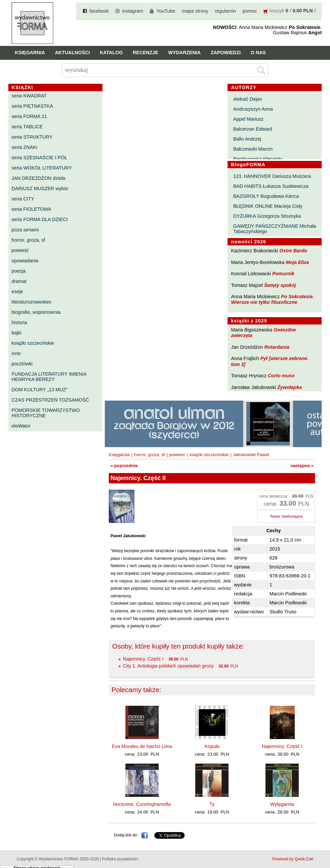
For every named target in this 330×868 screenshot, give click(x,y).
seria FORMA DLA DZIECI (40, 219)
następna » (302, 466)
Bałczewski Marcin (253, 149)
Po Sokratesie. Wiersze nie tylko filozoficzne (272, 299)
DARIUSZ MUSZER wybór (40, 188)
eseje (17, 292)
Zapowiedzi (226, 53)
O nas (258, 53)
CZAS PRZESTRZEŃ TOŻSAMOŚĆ (50, 400)
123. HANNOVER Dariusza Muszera (272, 176)
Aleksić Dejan (248, 99)
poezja (19, 271)
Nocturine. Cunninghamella (142, 804)
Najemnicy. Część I (143, 659)
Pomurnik (283, 274)
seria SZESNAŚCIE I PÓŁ (39, 158)
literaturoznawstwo (31, 302)
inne (16, 353)
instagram (133, 11)
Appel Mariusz (248, 119)
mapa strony (195, 11)
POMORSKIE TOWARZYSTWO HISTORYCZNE (46, 413)
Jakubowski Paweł (251, 455)
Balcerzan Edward (253, 129)
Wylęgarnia (282, 804)
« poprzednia (124, 466)
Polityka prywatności (120, 859)
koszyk (277, 11)
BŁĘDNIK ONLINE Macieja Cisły (268, 206)
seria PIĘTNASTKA (32, 106)
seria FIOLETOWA (31, 209)
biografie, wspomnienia (36, 312)
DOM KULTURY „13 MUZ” (40, 390)
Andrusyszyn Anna (253, 109)
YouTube (166, 11)
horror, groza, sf (28, 240)
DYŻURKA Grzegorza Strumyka (267, 216)
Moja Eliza (297, 262)
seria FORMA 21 (29, 116)
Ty (212, 804)
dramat (19, 281)
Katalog (111, 53)
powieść (20, 250)
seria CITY (23, 199)
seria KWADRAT (29, 96)
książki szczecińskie (33, 343)
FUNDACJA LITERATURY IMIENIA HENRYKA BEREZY (49, 377)
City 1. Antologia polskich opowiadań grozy (168, 666)
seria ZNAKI (25, 147)
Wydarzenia (185, 53)
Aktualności (72, 53)
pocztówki (22, 364)
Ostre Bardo (293, 251)
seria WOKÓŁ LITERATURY (42, 168)
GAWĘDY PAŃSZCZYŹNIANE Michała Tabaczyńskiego (275, 229)
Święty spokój (280, 285)
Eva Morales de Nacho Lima (142, 746)
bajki (17, 333)
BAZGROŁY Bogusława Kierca (266, 196)
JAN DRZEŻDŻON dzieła (39, 178)
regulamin (225, 11)
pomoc (250, 11)
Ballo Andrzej (247, 139)
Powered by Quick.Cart (293, 859)
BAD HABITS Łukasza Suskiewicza (271, 186)
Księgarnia (30, 53)
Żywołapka (290, 387)
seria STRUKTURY (32, 137)
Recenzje (146, 53)
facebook (99, 11)
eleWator (21, 426)
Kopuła (212, 746)
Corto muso (281, 376)
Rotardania (277, 347)
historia (19, 322)
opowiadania (25, 261)
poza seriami (25, 230)
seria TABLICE (27, 127)
